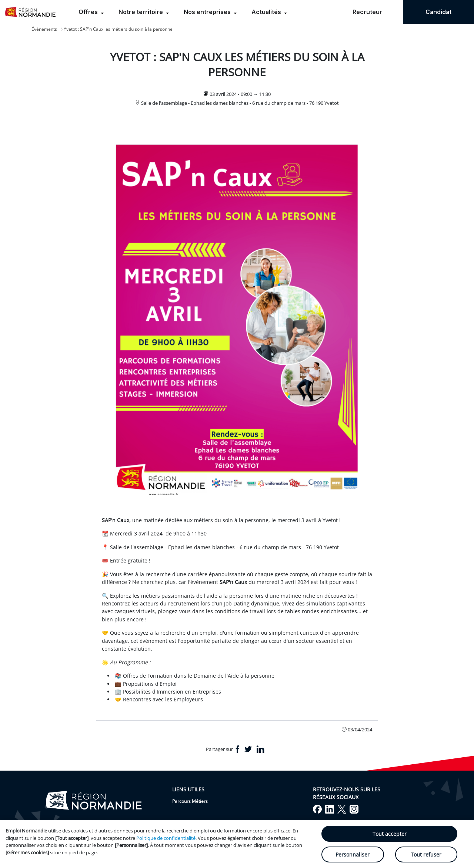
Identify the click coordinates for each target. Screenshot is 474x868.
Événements (44, 29)
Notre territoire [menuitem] (141, 12)
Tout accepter (390, 834)
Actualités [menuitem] (267, 12)
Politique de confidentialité (166, 838)
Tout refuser (426, 854)
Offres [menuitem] (89, 12)
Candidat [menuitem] (438, 12)
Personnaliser (353, 854)
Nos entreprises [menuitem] (208, 12)
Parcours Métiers (190, 801)
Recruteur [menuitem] (367, 12)
